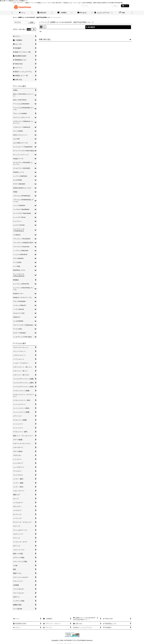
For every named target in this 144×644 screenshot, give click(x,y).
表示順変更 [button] (90, 27)
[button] (85, 39)
